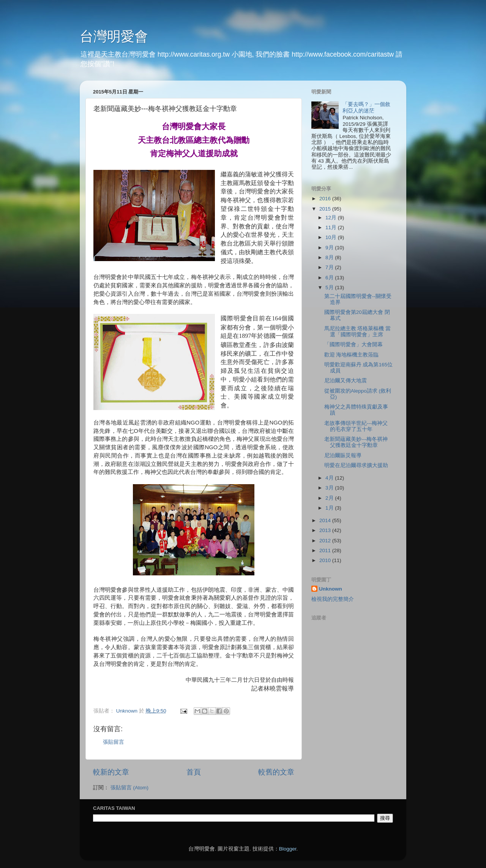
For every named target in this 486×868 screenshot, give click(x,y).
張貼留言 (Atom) (129, 788)
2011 (326, 550)
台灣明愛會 (114, 36)
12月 (332, 218)
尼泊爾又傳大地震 (346, 381)
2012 (326, 541)
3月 (330, 488)
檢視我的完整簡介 (333, 599)
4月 (330, 478)
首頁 (194, 772)
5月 (330, 287)
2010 (326, 560)
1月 (330, 508)
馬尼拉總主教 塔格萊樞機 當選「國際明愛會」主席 (358, 332)
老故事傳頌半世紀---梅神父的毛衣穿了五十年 (356, 426)
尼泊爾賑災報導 (343, 455)
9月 (330, 248)
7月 (330, 267)
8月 (330, 257)
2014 (326, 520)
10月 (332, 237)
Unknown (331, 589)
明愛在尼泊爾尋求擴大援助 (356, 465)
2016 (326, 199)
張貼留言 (114, 742)
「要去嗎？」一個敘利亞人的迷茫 (366, 107)
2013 (326, 530)
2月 (330, 498)
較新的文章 (111, 772)
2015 (326, 209)
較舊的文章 (276, 772)
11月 (332, 227)
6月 (330, 278)
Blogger (288, 849)
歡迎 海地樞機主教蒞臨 (352, 355)
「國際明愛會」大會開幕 (353, 345)
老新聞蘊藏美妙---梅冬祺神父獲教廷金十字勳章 (356, 442)
